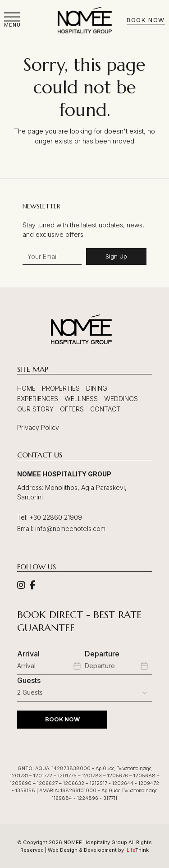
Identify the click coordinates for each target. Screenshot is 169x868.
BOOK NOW (62, 719)
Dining (97, 388)
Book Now (146, 20)
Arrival (28, 654)
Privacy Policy (38, 427)
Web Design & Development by (98, 850)
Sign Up (116, 256)
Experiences (38, 399)
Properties (61, 388)
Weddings (121, 399)
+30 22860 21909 (56, 517)
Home (26, 388)
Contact (105, 409)
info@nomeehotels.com (70, 529)
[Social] (21, 586)
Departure (102, 654)
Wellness (81, 399)
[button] (12, 20)
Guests (29, 680)
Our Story (35, 409)
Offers (72, 409)
